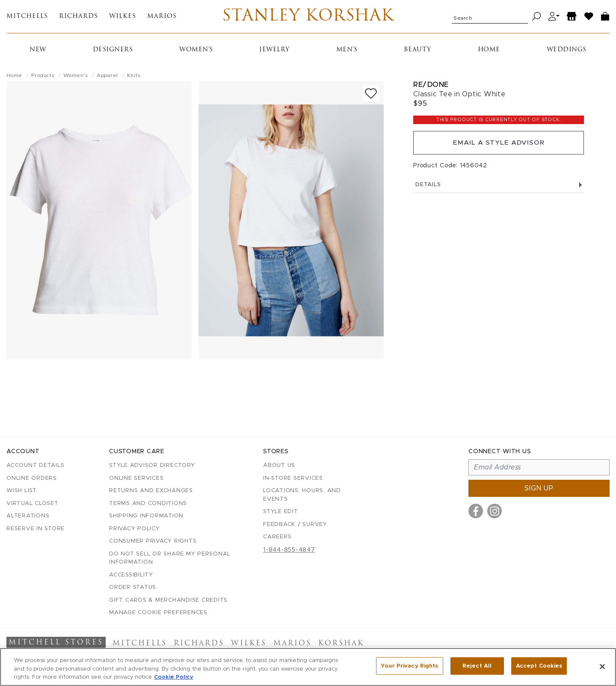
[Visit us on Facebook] (476, 511)
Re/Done (431, 86)
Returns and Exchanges (151, 491)
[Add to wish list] (371, 95)
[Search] (537, 17)
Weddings (567, 51)
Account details (35, 465)
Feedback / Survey (295, 524)
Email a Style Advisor (499, 145)
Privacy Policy (135, 529)
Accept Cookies (539, 666)
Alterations (28, 516)
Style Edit (281, 512)
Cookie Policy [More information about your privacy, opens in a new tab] (174, 677)
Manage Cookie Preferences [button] (158, 613)
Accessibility (131, 575)
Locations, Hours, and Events (302, 495)
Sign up (539, 488)
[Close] (602, 666)
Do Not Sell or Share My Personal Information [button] (170, 558)
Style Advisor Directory (152, 465)
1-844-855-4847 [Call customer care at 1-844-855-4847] (289, 550)
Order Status (133, 587)
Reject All (477, 666)
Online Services (136, 478)
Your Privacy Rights (409, 666)
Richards (78, 17)
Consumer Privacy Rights (153, 541)
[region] (308, 667)
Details (499, 187)
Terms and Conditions (148, 503)
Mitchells (27, 17)
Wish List (22, 491)
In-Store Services (293, 478)
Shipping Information (146, 516)
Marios (162, 17)
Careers (277, 537)
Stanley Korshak (308, 17)
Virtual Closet (33, 503)
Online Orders (32, 478)
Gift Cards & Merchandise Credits (168, 600)
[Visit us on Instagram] (495, 511)
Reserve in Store (36, 529)
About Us (279, 465)
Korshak (341, 644)
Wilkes (123, 17)
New (38, 51)
